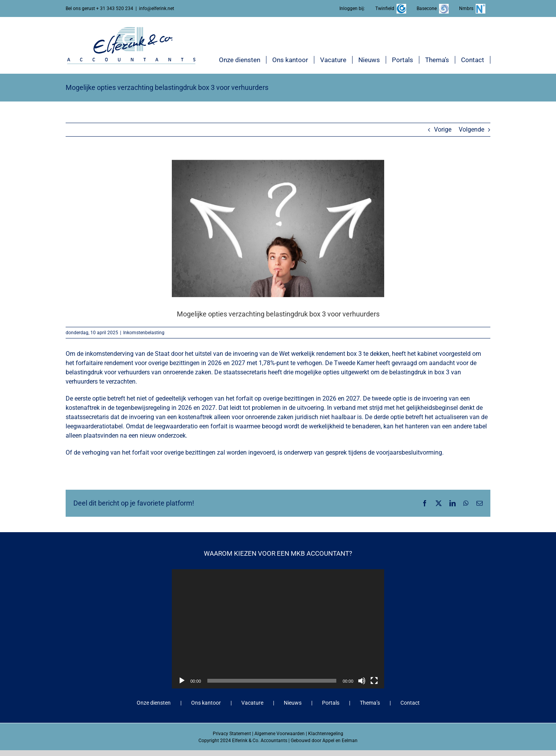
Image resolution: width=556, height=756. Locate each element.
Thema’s (370, 703)
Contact (410, 703)
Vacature (252, 703)
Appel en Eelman (340, 741)
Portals (331, 703)
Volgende (471, 129)
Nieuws (293, 703)
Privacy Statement (232, 734)
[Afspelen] (182, 681)
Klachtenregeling (326, 734)
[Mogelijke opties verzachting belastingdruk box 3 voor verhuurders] (278, 228)
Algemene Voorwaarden (280, 734)
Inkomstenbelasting (144, 333)
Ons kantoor (206, 703)
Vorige (443, 129)
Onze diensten (154, 703)
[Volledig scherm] (374, 681)
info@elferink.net (157, 8)
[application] (278, 629)
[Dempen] (362, 681)
